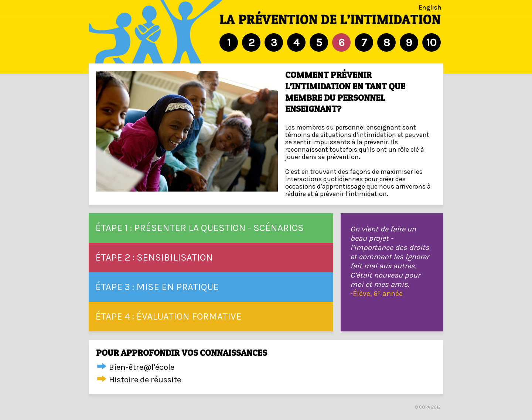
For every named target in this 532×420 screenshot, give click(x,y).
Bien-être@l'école (142, 367)
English (430, 7)
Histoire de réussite (145, 380)
